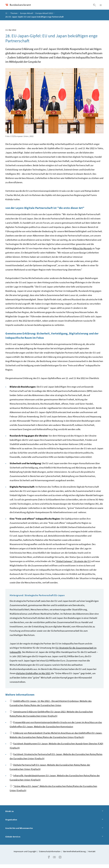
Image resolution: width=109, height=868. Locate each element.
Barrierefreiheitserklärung (75, 855)
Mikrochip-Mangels (82, 252)
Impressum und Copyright (25, 855)
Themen (14, 17)
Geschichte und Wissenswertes (54, 832)
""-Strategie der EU (73, 565)
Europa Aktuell (27, 17)
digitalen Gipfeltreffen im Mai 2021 (33, 677)
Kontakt (92, 855)
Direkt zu (54, 815)
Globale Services (54, 840)
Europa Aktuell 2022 (44, 17)
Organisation (54, 823)
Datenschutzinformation (50, 855)
